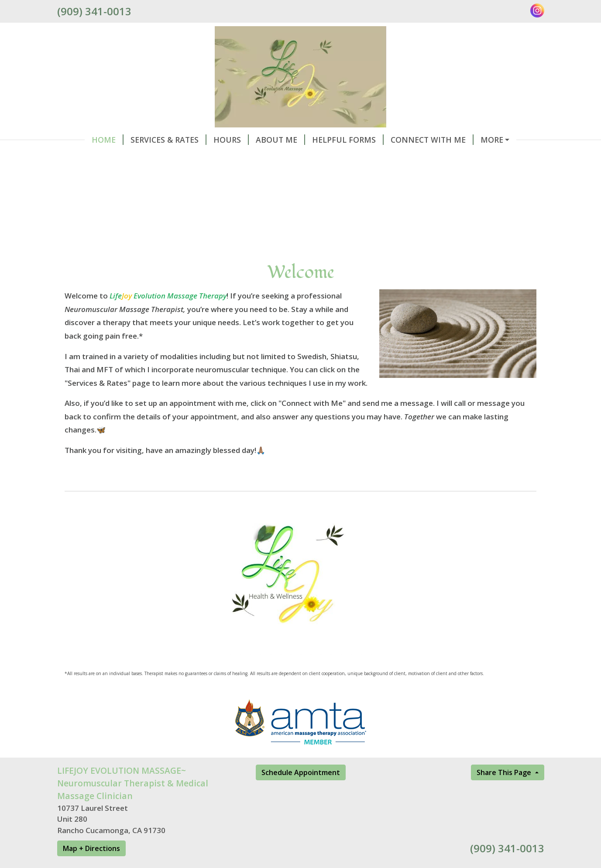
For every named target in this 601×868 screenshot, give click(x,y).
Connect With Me (405, 140)
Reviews (84, 158)
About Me (253, 140)
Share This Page (505, 791)
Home (80, 140)
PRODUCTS (354, 158)
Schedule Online (493, 140)
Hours (204, 140)
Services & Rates (141, 140)
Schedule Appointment (301, 791)
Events (308, 158)
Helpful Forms (320, 140)
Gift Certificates (151, 158)
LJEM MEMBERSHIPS (240, 158)
